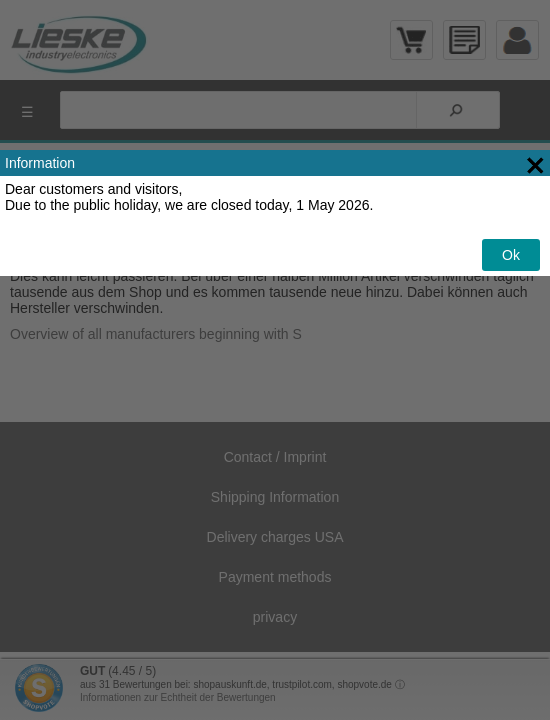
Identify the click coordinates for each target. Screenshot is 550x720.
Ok (511, 255)
